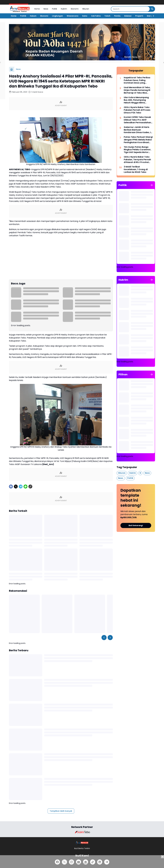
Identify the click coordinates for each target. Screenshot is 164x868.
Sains (85, 16)
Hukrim (64, 9)
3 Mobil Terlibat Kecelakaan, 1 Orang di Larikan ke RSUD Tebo (136, 169)
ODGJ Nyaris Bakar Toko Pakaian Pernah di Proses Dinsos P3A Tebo (137, 110)
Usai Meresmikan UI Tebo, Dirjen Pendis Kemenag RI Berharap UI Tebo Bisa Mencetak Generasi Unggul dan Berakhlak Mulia (138, 90)
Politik (55, 9)
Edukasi (128, 16)
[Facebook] (11, 487)
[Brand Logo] (82, 832)
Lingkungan (57, 16)
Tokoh (107, 16)
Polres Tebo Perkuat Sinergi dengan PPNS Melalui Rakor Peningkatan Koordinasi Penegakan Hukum (138, 140)
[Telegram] (21, 487)
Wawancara (73, 16)
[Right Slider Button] (152, 16)
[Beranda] (12, 69)
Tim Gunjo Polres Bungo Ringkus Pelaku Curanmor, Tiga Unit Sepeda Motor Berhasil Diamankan (137, 150)
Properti (139, 16)
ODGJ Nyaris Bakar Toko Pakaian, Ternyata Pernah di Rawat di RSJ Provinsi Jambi (137, 160)
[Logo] (82, 843)
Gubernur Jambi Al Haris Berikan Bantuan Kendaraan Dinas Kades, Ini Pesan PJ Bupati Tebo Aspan (138, 130)
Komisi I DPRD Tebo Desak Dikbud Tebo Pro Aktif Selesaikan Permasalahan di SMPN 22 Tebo (137, 120)
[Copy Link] (30, 487)
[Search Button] (152, 9)
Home (37, 9)
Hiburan (86, 9)
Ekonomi (75, 9)
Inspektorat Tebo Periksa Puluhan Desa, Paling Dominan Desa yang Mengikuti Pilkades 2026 (137, 80)
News (46, 9)
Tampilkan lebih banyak (61, 811)
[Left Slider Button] (104, 638)
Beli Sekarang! (136, 525)
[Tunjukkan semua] (152, 185)
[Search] (130, 9)
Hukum (33, 16)
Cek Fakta (96, 16)
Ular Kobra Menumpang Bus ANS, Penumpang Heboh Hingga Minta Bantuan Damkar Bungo (136, 100)
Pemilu (117, 16)
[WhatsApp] (25, 487)
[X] (16, 487)
